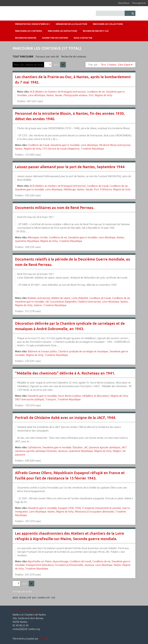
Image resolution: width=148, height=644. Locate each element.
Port (91, 95)
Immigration (21, 512)
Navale (59, 95)
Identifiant (124, 3)
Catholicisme (34, 447)
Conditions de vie (96, 92)
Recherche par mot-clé (96, 31)
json (34, 598)
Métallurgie (70, 189)
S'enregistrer (139, 3)
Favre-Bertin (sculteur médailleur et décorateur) (84, 396)
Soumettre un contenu (55, 38)
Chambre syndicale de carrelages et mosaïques (83, 351)
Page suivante (63, 65)
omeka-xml (44, 598)
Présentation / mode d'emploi (32, 24)
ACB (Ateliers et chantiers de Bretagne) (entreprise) (58, 92)
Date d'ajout (124, 65)
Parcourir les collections (108, 24)
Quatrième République (27, 241)
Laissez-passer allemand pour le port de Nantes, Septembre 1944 (70, 167)
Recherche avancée (26, 38)
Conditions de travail (39, 145)
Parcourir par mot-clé (47, 57)
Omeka (43, 639)
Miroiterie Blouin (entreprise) (115, 145)
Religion (117, 451)
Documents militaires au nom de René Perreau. (55, 208)
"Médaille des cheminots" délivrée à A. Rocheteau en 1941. (65, 373)
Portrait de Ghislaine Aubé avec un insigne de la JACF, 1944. (66, 418)
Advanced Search (127, 13)
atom (15, 598)
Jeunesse (63, 451)
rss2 (53, 598)
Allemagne (33, 237)
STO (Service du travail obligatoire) (61, 149)
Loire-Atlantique (37, 95)
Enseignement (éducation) (40, 565)
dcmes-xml (25, 598)
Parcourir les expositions (63, 31)
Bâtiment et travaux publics (42, 351)
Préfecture (106, 189)
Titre (103, 65)
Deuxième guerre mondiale (65, 145)
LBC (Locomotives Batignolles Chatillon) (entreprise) (73, 302)
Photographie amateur (75, 95)
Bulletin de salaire (61, 298)
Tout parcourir (23, 57)
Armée (44, 237)
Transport (51, 399)
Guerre (126, 508)
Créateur (112, 65)
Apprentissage (61, 561)
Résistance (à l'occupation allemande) (94, 512)
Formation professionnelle (69, 565)
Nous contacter (83, 38)
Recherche (133, 13)
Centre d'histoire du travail (27, 611)
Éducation (78, 447)
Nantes (50, 95)
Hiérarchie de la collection (71, 24)
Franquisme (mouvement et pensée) (102, 508)
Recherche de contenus (74, 57)
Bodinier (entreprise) (39, 298)
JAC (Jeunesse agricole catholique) (102, 447)
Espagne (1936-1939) (70, 508)
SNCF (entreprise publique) (30, 399)
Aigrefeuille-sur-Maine (40, 561)
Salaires (38, 305)
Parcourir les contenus (29, 31)
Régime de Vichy (104, 95)
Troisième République (92, 149)
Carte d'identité (80, 298)
